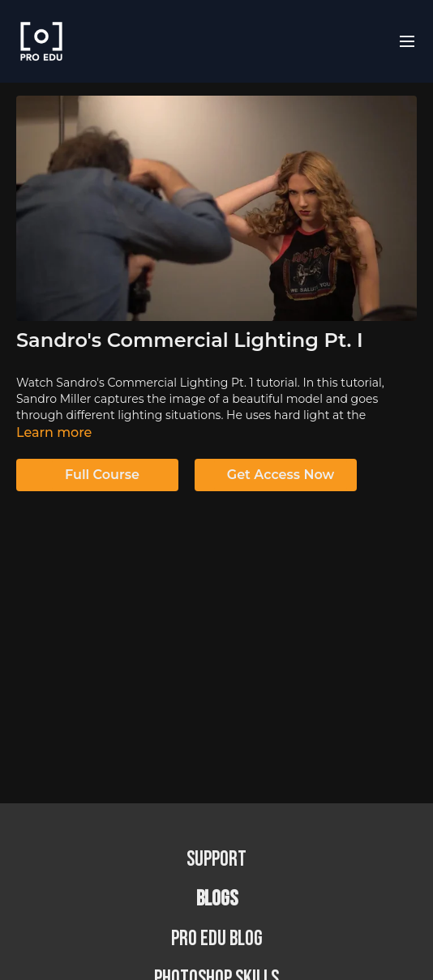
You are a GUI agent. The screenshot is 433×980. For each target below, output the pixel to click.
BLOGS (217, 899)
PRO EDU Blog (217, 939)
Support (216, 860)
